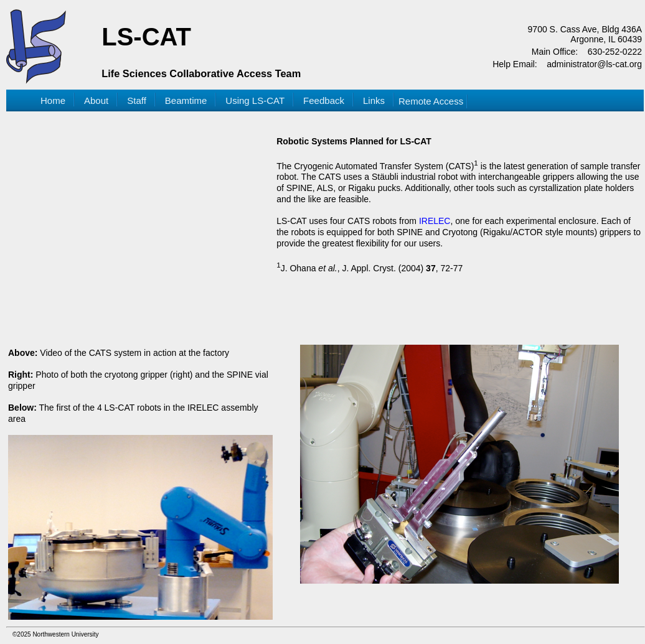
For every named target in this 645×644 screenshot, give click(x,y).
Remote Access (431, 101)
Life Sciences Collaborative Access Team (201, 73)
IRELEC (435, 221)
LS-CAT (146, 37)
